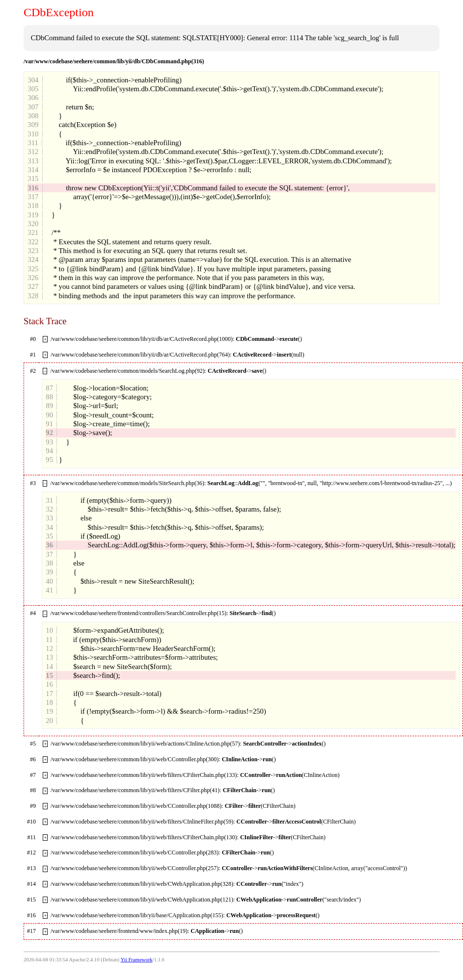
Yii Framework (137, 960)
